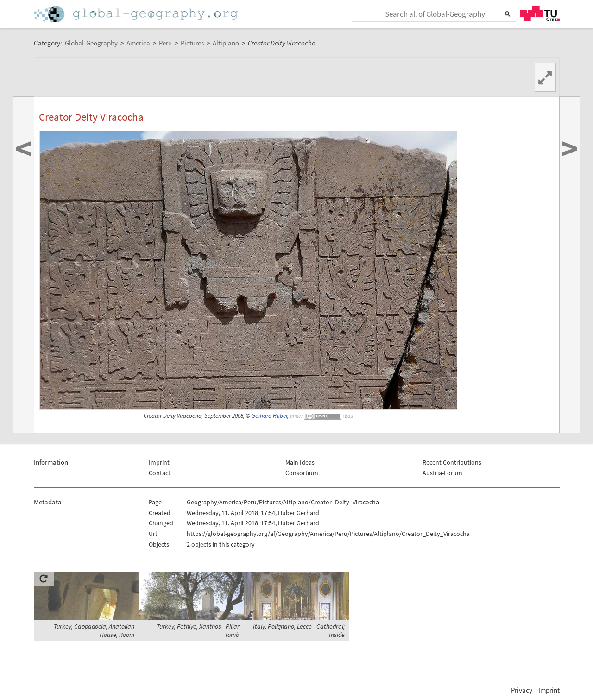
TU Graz (540, 13)
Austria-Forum (442, 473)
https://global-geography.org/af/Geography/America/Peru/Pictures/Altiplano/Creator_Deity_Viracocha (328, 534)
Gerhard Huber (269, 416)
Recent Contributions (452, 462)
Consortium (302, 473)
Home (137, 14)
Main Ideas (300, 462)
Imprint (159, 462)
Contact (160, 473)
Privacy (522, 690)
